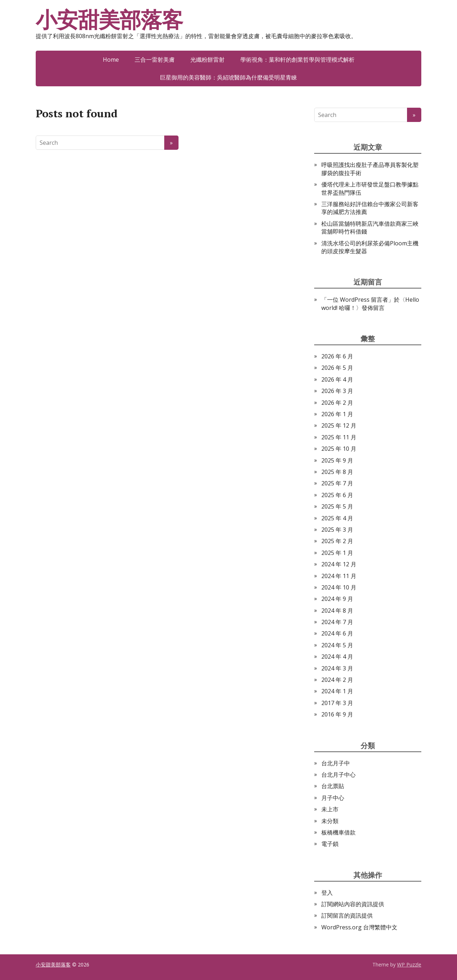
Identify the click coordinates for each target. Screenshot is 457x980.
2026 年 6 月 (337, 356)
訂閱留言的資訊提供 (347, 915)
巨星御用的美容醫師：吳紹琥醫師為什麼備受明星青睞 (228, 77)
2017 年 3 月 (337, 703)
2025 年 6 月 (337, 495)
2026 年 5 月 (337, 368)
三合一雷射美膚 (155, 60)
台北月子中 (336, 763)
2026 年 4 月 (337, 379)
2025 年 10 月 (339, 449)
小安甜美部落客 (109, 20)
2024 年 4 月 (337, 657)
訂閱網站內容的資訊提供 (353, 904)
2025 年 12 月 (339, 425)
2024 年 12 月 (339, 564)
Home (111, 60)
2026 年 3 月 (337, 391)
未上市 (330, 809)
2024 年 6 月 (337, 633)
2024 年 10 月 (339, 587)
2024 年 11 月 (339, 576)
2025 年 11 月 (339, 437)
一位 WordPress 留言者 (358, 300)
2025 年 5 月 (337, 506)
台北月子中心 (338, 775)
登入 (327, 893)
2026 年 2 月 (337, 403)
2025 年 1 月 (337, 553)
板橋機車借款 (338, 832)
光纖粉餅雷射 (207, 60)
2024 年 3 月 (337, 668)
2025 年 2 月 (337, 541)
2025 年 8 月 (337, 472)
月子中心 (333, 798)
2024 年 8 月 (337, 611)
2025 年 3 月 (337, 530)
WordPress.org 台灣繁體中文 (359, 927)
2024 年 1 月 (337, 691)
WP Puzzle (409, 964)
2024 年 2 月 (337, 680)
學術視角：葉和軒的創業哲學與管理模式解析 (297, 60)
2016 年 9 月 (337, 714)
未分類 (330, 821)
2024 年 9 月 (337, 599)
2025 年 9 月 (337, 460)
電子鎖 (330, 844)
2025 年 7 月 (337, 483)
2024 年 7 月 (337, 622)
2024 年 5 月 (337, 645)
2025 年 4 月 (337, 518)
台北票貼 (333, 786)
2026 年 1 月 (337, 414)
